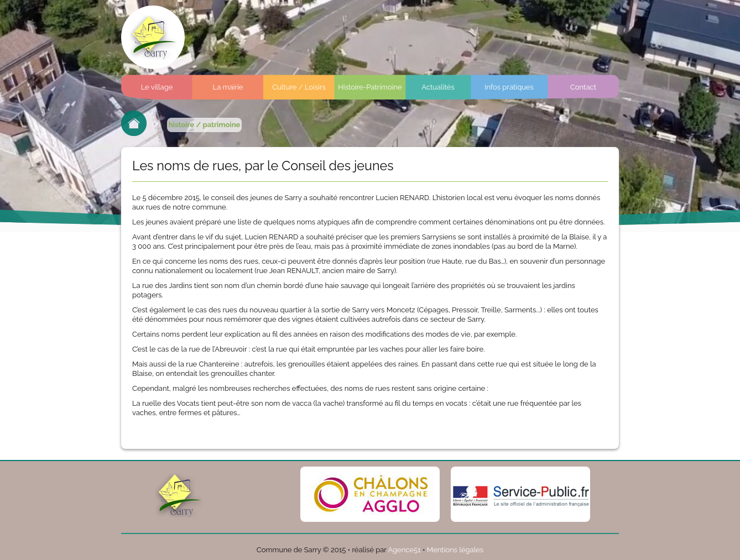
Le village (157, 87)
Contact (583, 87)
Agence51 (404, 550)
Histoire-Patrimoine (370, 87)
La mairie (228, 87)
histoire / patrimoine (205, 125)
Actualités (438, 87)
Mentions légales (455, 550)
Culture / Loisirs (299, 87)
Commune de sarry (153, 37)
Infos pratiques (509, 87)
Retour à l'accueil (134, 123)
